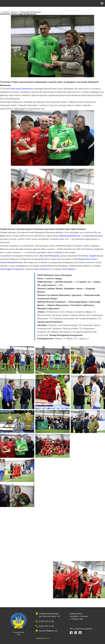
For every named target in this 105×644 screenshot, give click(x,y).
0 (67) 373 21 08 (46, 626)
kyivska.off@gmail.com (48, 631)
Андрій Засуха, (96, 256)
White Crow (46, 638)
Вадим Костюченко (88, 259)
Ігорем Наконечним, (93, 236)
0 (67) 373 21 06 (46, 621)
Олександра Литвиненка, (12, 269)
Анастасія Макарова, (50, 256)
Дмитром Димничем (70, 236)
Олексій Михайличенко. (12, 262)
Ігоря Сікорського (42, 269)
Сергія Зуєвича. (69, 269)
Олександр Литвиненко (22, 89)
